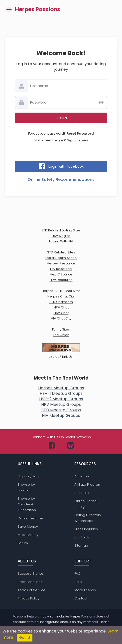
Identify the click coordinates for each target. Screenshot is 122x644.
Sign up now (77, 140)
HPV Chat (61, 307)
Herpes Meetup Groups (61, 388)
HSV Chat (61, 313)
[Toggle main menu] (9, 10)
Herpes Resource (61, 263)
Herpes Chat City (61, 296)
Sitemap (81, 546)
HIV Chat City (61, 318)
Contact (81, 598)
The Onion (61, 335)
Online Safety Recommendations (61, 180)
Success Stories (31, 574)
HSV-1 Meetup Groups (61, 393)
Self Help (82, 493)
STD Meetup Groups (61, 410)
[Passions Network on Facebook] (52, 445)
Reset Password (80, 133)
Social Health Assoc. (61, 258)
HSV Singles (61, 236)
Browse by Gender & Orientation (27, 504)
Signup (23, 476)
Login (37, 476)
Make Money (28, 535)
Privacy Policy (29, 598)
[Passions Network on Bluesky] (70, 445)
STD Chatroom (61, 302)
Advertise (82, 476)
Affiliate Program (88, 485)
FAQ (77, 574)
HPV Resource (61, 280)
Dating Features (31, 518)
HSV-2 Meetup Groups (61, 399)
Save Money (28, 527)
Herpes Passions (38, 10)
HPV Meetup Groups (61, 404)
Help (78, 582)
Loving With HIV (61, 241)
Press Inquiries (86, 529)
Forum (23, 543)
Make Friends (85, 590)
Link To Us (82, 537)
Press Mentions (30, 582)
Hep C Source (61, 274)
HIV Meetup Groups (61, 415)
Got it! (25, 638)
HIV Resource (61, 269)
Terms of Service (32, 590)
